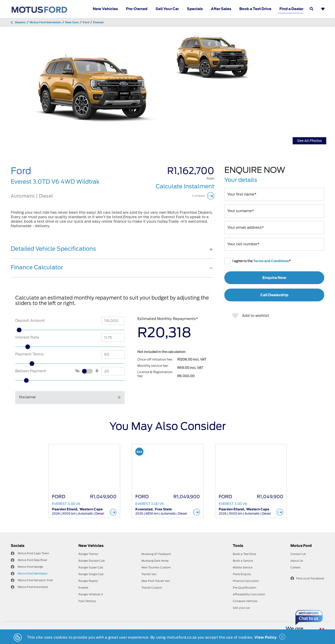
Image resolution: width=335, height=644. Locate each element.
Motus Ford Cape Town (33, 553)
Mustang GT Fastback (156, 554)
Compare (203, 196)
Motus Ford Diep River (32, 560)
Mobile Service (243, 567)
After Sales (221, 9)
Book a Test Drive (255, 9)
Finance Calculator (246, 581)
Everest (83, 588)
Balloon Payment (31, 371)
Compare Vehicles (245, 601)
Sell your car (241, 608)
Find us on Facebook (307, 578)
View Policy (266, 637)
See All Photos (309, 141)
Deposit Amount (30, 321)
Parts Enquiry (242, 574)
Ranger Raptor (88, 581)
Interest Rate (27, 337)
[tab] (112, 252)
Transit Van (149, 574)
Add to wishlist (251, 316)
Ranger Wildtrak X (91, 594)
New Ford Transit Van (156, 581)
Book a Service (243, 561)
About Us (297, 561)
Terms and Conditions (271, 261)
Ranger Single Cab (91, 574)
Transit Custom (152, 588)
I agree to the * (257, 261)
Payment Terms (29, 354)
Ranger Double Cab (92, 561)
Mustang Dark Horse (155, 561)
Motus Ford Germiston (33, 573)
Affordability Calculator (249, 594)
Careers (295, 567)
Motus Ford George (30, 567)
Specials (195, 9)
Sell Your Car (167, 9)
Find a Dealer (291, 9)
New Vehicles (105, 9)
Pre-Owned (137, 9)
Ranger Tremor (88, 554)
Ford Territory (87, 601)
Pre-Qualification (245, 588)
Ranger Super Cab (91, 567)
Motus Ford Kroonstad (33, 587)
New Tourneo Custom (156, 567)
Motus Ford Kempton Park (35, 580)
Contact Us (298, 554)
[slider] (28, 330)
